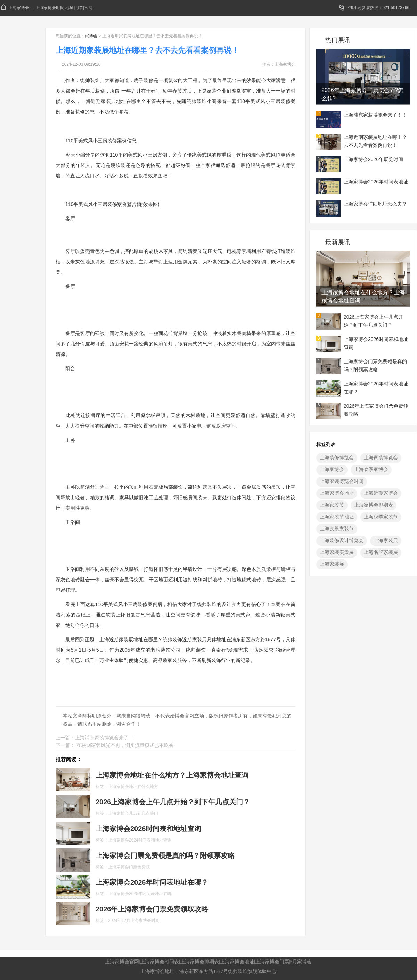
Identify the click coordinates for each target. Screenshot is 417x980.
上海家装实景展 (337, 552)
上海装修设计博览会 (342, 540)
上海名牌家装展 (381, 552)
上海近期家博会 (381, 493)
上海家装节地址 (337, 517)
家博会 (91, 36)
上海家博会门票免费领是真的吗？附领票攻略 (375, 365)
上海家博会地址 (337, 493)
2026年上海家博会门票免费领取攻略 (376, 410)
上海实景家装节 (337, 528)
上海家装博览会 (381, 457)
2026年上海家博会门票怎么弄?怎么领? (363, 94)
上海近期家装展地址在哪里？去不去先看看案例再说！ (375, 141)
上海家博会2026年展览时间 (373, 159)
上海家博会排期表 (374, 505)
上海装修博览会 (337, 457)
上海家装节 (332, 505)
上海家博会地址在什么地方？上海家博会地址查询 (363, 296)
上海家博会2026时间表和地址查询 (376, 343)
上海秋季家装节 (381, 517)
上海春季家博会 (371, 469)
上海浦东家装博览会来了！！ (375, 115)
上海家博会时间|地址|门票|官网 (64, 8)
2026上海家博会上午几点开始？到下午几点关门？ (373, 321)
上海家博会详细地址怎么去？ (375, 204)
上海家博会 (15, 7)
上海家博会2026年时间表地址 (376, 182)
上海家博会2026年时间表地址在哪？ (376, 388)
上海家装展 (386, 540)
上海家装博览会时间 (342, 481)
